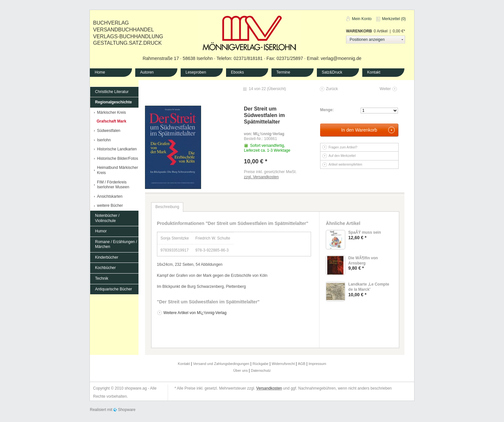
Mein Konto (362, 19)
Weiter (385, 89)
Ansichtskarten (110, 196)
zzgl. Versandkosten (261, 177)
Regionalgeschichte (113, 102)
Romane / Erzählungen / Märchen (116, 244)
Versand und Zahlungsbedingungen (222, 364)
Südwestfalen (109, 131)
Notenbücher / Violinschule (107, 218)
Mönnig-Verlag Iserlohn (250, 32)
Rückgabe (261, 364)
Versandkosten (269, 388)
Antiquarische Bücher (114, 289)
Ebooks (237, 72)
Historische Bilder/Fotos (118, 158)
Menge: (327, 110)
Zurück (332, 89)
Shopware (127, 410)
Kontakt (374, 72)
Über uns (241, 370)
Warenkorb (359, 31)
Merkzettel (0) (394, 19)
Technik (102, 278)
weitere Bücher (110, 205)
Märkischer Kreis (111, 112)
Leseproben (196, 72)
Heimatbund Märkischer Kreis (118, 170)
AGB (302, 364)
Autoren (147, 72)
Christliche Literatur (112, 92)
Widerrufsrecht (284, 364)
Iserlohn (104, 140)
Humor (101, 231)
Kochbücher (105, 268)
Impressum (317, 364)
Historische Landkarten (117, 149)
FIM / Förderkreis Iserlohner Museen (113, 185)
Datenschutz (261, 370)
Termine (283, 72)
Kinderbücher (107, 257)
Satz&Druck (332, 72)
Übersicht (276, 89)
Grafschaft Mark (111, 121)
